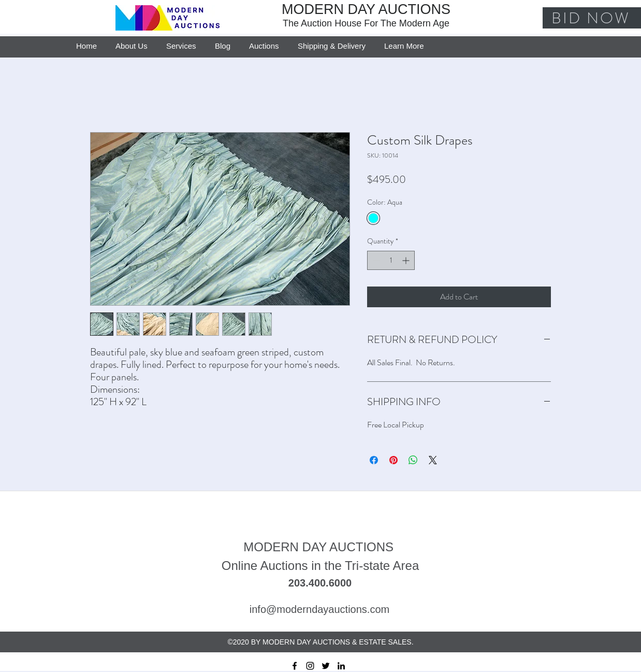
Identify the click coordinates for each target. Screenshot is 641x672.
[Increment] (407, 260)
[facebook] (295, 666)
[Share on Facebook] (374, 460)
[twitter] (326, 666)
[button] (404, 41)
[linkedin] (341, 666)
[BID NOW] (592, 18)
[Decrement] (375, 260)
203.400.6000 (320, 583)
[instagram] (310, 666)
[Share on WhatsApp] (413, 460)
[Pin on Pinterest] (394, 460)
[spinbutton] (391, 260)
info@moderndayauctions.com (319, 609)
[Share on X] (433, 460)
